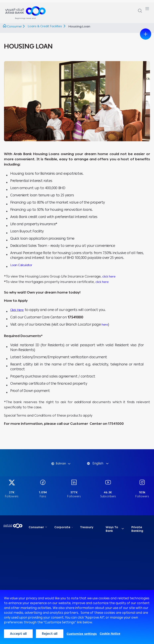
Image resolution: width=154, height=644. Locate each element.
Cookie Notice (110, 634)
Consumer (15, 26)
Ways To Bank (112, 531)
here (105, 325)
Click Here (17, 310)
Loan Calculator (21, 265)
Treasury (87, 529)
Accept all (18, 634)
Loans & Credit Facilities (46, 26)
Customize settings (82, 634)
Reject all (50, 634)
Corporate (63, 529)
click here (109, 277)
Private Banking (138, 531)
